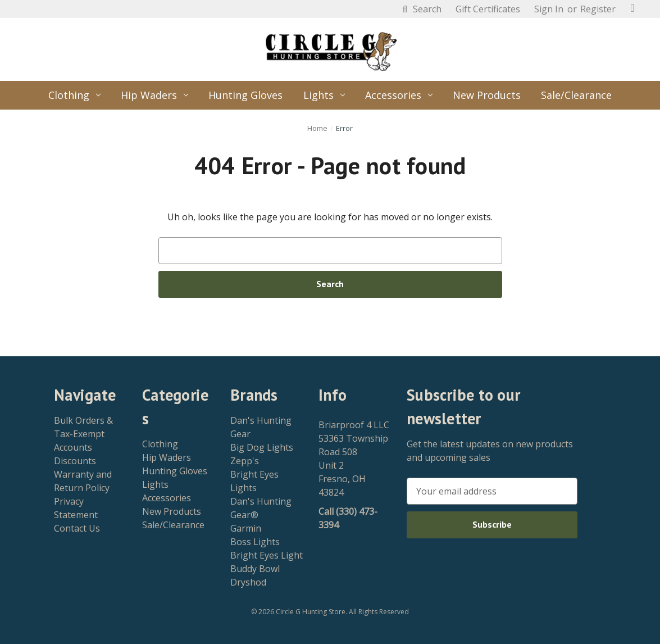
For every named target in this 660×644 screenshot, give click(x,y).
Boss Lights (255, 542)
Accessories (399, 95)
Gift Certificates (488, 9)
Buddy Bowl (255, 569)
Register (598, 9)
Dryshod (248, 582)
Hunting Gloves (245, 95)
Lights (324, 95)
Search (420, 9)
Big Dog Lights (262, 447)
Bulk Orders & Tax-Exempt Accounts (83, 434)
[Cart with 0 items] (632, 8)
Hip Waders (154, 95)
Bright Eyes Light (267, 555)
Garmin (246, 528)
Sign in (549, 9)
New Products (487, 95)
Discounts (75, 461)
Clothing (74, 95)
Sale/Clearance (576, 95)
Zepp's (245, 461)
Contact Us (77, 528)
